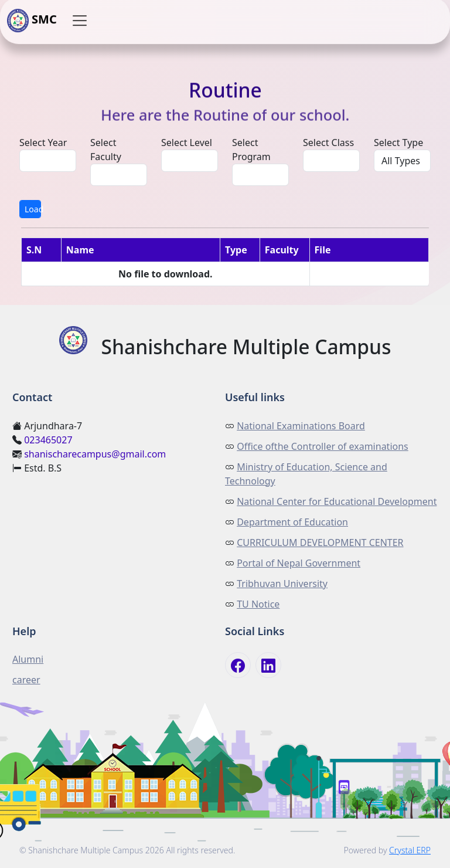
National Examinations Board (301, 426)
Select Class (328, 143)
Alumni (28, 659)
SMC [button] (32, 21)
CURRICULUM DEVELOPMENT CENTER (320, 542)
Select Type (398, 143)
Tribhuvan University (282, 584)
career (26, 680)
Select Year (43, 143)
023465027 (48, 440)
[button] (80, 21)
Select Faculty (106, 150)
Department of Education (292, 522)
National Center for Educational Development (337, 501)
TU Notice (258, 604)
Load (33, 209)
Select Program (251, 150)
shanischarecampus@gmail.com (95, 454)
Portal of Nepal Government (299, 563)
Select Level (187, 143)
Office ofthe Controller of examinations (323, 446)
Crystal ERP (410, 850)
